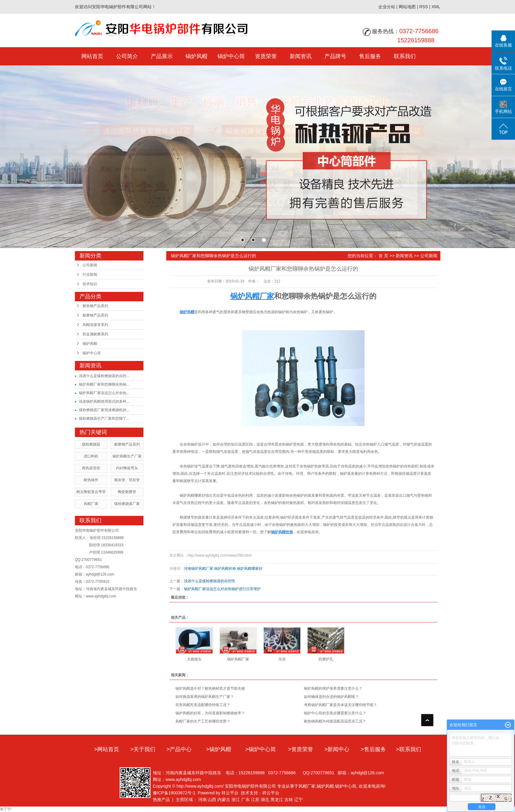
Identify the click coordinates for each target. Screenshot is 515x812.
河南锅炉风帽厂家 (199, 569)
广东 (245, 800)
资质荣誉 (266, 56)
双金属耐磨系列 (95, 334)
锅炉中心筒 (231, 56)
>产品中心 (179, 749)
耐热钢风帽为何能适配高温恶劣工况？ (335, 721)
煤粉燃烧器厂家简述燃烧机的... (104, 410)
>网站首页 (106, 749)
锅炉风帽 (196, 56)
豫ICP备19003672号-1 (174, 793)
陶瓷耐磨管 (127, 492)
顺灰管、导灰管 (127, 480)
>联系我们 (409, 749)
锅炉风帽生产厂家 (127, 456)
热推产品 (161, 800)
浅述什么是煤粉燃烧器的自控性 (210, 581)
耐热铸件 (91, 480)
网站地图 (407, 7)
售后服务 (370, 56)
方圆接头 (194, 659)
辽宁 (298, 800)
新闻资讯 (301, 56)
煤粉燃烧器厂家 (127, 504)
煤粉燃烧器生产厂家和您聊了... (104, 418)
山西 (212, 800)
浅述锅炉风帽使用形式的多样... (104, 401)
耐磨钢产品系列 (95, 315)
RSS (423, 7)
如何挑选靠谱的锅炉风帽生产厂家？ (205, 697)
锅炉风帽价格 (225, 569)
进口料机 (91, 456)
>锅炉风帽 (219, 749)
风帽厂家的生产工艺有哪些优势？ (203, 721)
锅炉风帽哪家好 (250, 569)
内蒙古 (224, 800)
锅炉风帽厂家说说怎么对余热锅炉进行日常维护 (222, 589)
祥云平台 (230, 793)
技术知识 (90, 284)
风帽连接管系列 (95, 325)
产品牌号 (335, 56)
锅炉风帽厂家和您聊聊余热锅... (104, 384)
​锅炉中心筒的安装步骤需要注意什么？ (335, 713)
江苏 (255, 800)
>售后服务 (373, 749)
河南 (203, 800)
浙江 (236, 800)
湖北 (265, 800)
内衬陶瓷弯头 (127, 468)
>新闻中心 (337, 749)
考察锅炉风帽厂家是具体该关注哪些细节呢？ (340, 705)
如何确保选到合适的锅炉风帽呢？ (331, 697)
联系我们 (405, 56)
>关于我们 (143, 749)
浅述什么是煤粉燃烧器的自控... (104, 376)
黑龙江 (277, 800)
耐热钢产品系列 (95, 306)
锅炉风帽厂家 (238, 659)
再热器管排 (91, 468)
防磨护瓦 (326, 659)
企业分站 (387, 7)
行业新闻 (90, 275)
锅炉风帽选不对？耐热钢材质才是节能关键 (210, 688)
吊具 (282, 659)
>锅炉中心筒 (261, 749)
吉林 (289, 800)
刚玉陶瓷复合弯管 (91, 492)
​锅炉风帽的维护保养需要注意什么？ (333, 688)
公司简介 (127, 56)
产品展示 (162, 56)
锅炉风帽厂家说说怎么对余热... (104, 393)
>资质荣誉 (301, 749)
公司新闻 (90, 265)
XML (436, 7)
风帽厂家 (91, 504)
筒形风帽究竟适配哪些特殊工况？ (203, 705)
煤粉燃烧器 (91, 444)
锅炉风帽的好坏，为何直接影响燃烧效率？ (210, 713)
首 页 (383, 256)
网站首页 (92, 56)
